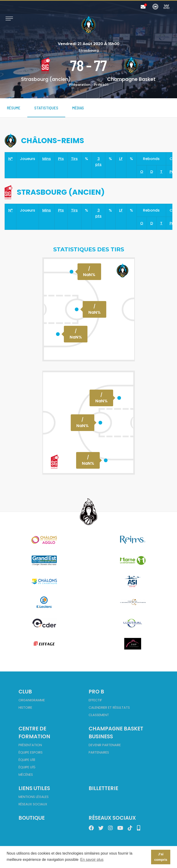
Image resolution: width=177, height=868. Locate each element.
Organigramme (32, 700)
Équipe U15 (27, 767)
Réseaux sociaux (33, 804)
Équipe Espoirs (31, 752)
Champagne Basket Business (116, 733)
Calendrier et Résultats (109, 708)
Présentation (30, 745)
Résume (14, 108)
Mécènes (26, 775)
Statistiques (46, 108)
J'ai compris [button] (161, 857)
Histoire (25, 708)
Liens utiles (34, 788)
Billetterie (103, 788)
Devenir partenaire (105, 745)
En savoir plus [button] (92, 860)
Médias (78, 108)
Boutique (32, 818)
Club (25, 692)
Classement (99, 715)
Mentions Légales (34, 797)
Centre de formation (34, 733)
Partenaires (99, 752)
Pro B (96, 692)
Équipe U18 (27, 760)
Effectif (95, 700)
